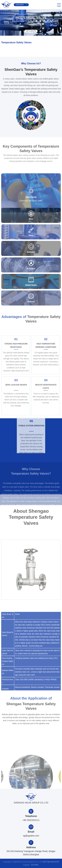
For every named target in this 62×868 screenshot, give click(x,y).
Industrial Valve (18, 20)
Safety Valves (33, 20)
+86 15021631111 (31, 820)
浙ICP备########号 (51, 862)
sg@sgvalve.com (31, 836)
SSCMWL (35, 865)
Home (6, 20)
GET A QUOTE (31, 31)
